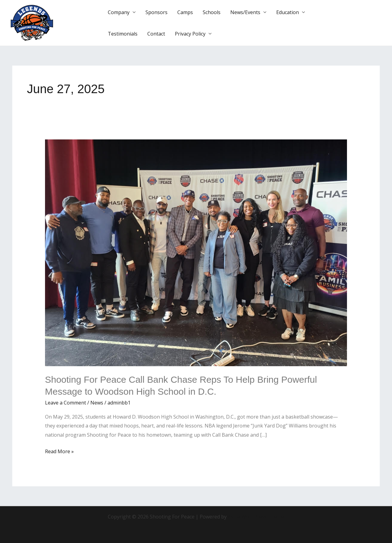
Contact (156, 34)
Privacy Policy (190, 34)
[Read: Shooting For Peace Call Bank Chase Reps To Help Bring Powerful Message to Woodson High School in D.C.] (196, 253)
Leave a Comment (66, 403)
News (97, 403)
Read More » (59, 451)
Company (119, 12)
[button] (363, 23)
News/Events (245, 12)
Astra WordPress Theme (256, 517)
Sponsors (156, 12)
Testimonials (123, 34)
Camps (185, 12)
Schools (212, 12)
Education (288, 12)
